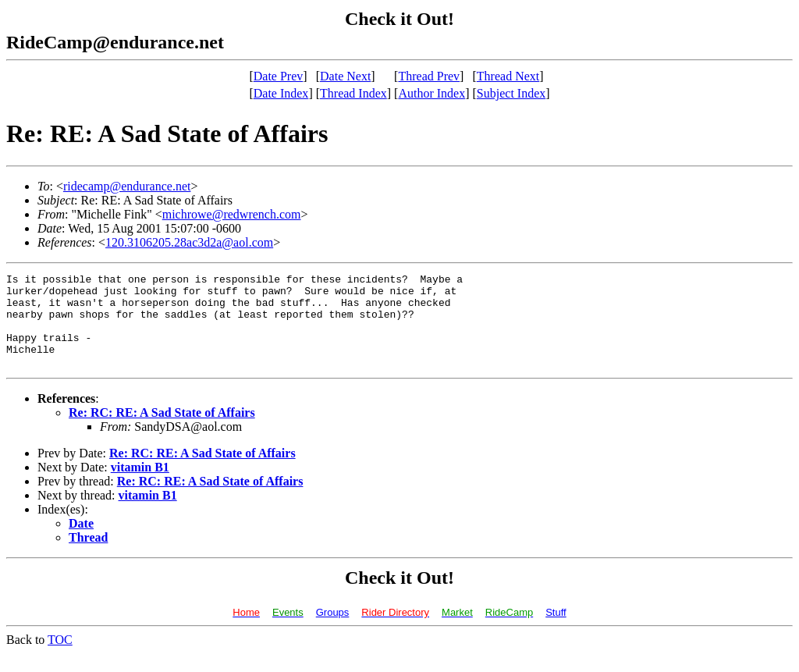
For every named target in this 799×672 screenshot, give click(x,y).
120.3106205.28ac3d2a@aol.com (189, 242)
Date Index (281, 93)
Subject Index (511, 93)
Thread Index (353, 93)
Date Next (345, 76)
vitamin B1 (140, 486)
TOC (60, 658)
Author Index (431, 93)
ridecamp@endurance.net (127, 186)
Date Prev (279, 76)
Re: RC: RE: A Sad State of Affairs (162, 431)
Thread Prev (429, 76)
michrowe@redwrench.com (232, 214)
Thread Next (508, 76)
